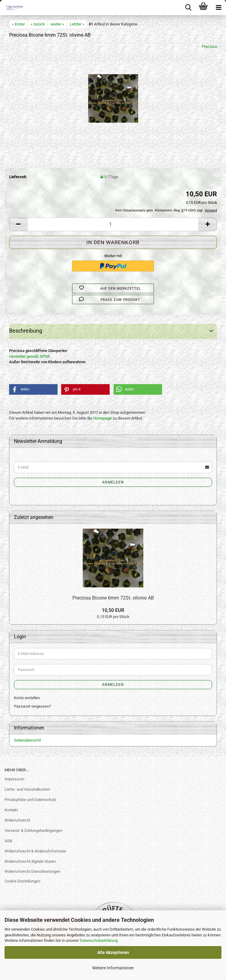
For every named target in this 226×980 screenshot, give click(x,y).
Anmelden (113, 482)
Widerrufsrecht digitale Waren (30, 861)
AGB (8, 841)
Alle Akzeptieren (113, 952)
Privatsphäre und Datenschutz (30, 800)
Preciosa (209, 47)
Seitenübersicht (27, 740)
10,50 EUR (113, 610)
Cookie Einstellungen (22, 881)
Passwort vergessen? (32, 706)
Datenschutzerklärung (99, 940)
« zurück (38, 24)
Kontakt (11, 810)
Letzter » (77, 24)
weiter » (57, 24)
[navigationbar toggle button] (218, 8)
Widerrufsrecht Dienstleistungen (32, 871)
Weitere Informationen (113, 968)
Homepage (102, 418)
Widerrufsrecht (17, 820)
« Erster (18, 24)
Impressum (14, 779)
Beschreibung (26, 331)
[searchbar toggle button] (188, 8)
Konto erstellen (27, 698)
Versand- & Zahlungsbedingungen (33, 831)
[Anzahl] (113, 224)
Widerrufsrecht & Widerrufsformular (35, 851)
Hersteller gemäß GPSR (29, 356)
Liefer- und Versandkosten (27, 789)
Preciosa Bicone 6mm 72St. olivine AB (113, 598)
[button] (18, 224)
